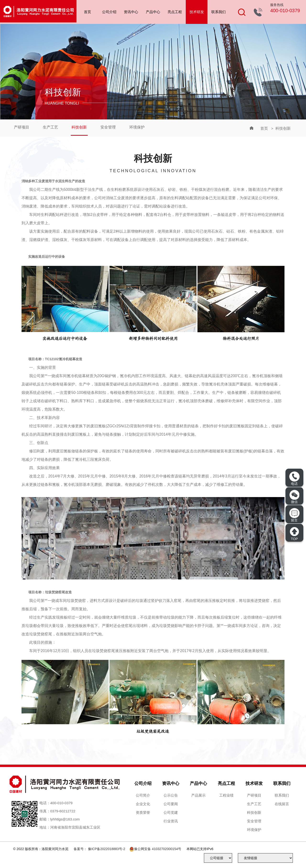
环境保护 (141, 127)
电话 (294, 479)
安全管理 (111, 127)
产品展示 (198, 795)
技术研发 (197, 12)
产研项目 (22, 127)
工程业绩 (226, 795)
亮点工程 (175, 12)
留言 (294, 515)
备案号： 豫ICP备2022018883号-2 (99, 849)
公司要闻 (171, 804)
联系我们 (219, 12)
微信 (294, 497)
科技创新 (82, 127)
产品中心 (153, 12)
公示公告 (171, 795)
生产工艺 (52, 127)
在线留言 (282, 804)
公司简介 (143, 795)
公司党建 (171, 812)
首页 (87, 12)
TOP (294, 533)
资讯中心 (131, 12)
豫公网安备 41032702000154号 (158, 849)
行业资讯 (171, 821)
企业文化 (143, 804)
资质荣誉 (143, 812)
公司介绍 (109, 12)
